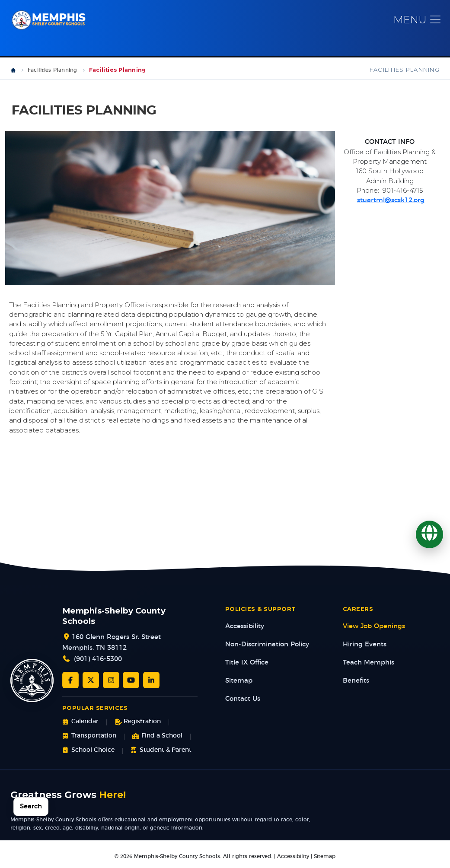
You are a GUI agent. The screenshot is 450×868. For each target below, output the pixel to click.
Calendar (80, 723)
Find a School (157, 738)
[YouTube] (131, 682)
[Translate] (429, 534)
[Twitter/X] (91, 682)
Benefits (356, 682)
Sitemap (239, 682)
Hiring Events (365, 646)
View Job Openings (374, 628)
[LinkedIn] (151, 682)
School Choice (88, 752)
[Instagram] (111, 682)
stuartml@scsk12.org (391, 202)
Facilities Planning (53, 72)
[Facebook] (70, 682)
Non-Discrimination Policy (267, 646)
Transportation (89, 738)
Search (31, 806)
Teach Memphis (369, 664)
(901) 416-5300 (98, 661)
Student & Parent (161, 752)
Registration (138, 723)
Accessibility (245, 628)
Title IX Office (247, 664)
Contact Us (243, 701)
